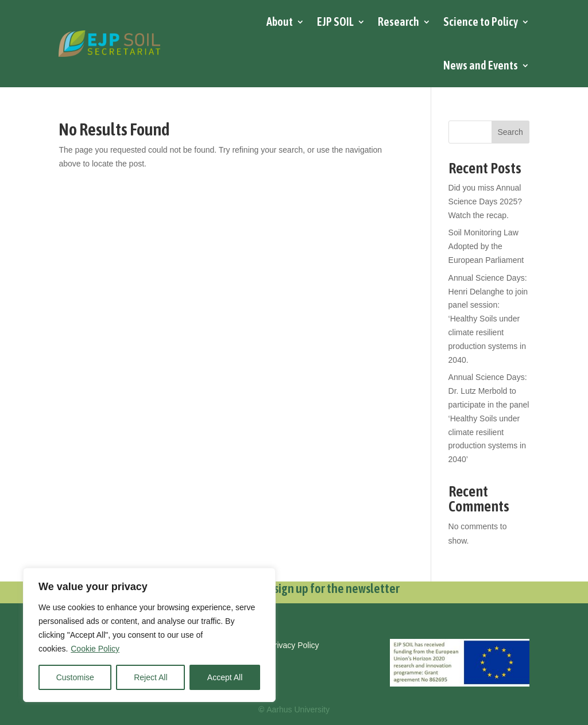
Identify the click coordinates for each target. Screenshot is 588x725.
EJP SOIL (335, 22)
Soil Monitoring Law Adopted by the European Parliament (486, 246)
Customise (75, 677)
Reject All (150, 677)
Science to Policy (481, 22)
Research (399, 22)
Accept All (225, 677)
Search (510, 132)
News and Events (481, 65)
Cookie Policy (95, 649)
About (280, 22)
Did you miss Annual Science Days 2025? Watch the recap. (485, 201)
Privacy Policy (294, 645)
